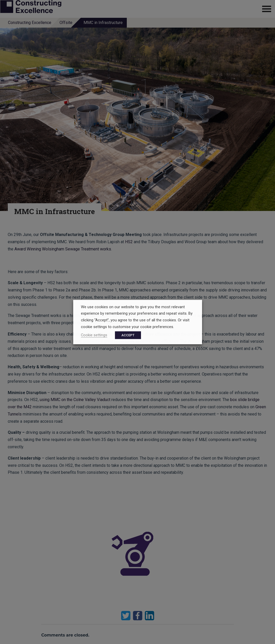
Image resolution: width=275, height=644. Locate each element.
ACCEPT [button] (128, 335)
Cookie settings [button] (94, 335)
